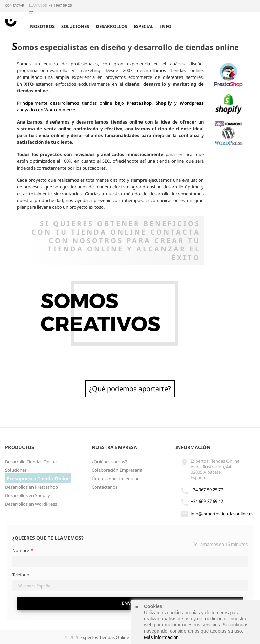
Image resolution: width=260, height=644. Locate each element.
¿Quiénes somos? (109, 462)
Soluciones (75, 26)
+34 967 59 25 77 (207, 490)
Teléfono (21, 575)
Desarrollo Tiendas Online (31, 462)
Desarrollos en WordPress (31, 504)
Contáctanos (105, 487)
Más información (161, 637)
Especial (144, 26)
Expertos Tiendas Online (105, 637)
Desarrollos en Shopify (28, 495)
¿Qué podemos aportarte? (130, 389)
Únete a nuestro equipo (116, 479)
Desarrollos (111, 26)
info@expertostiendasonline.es (222, 514)
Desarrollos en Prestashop (31, 487)
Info (166, 26)
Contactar (15, 5)
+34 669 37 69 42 (207, 501)
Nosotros (42, 26)
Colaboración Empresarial (117, 470)
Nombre (21, 550)
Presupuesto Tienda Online (38, 478)
